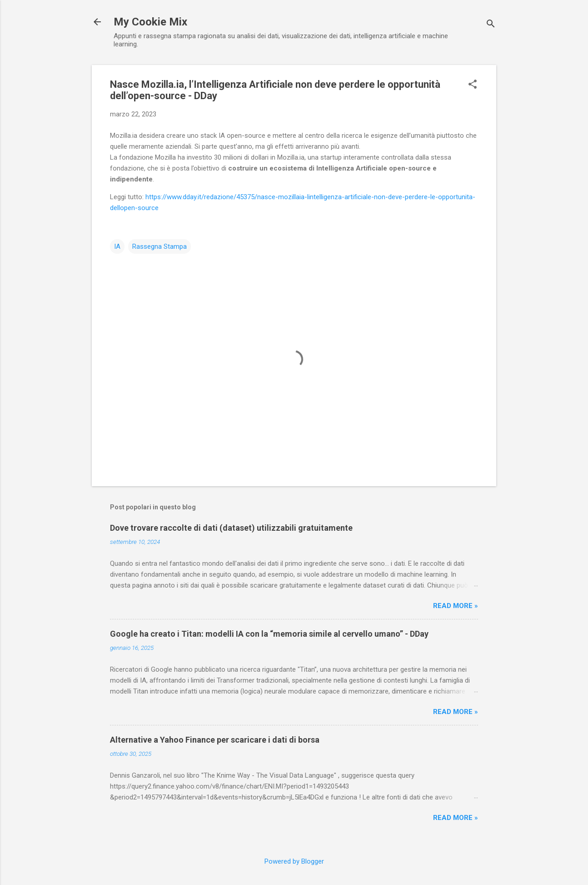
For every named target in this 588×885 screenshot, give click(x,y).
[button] (473, 85)
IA (117, 246)
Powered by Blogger (294, 861)
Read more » (456, 606)
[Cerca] (491, 25)
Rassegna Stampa (159, 246)
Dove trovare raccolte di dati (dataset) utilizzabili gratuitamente (231, 528)
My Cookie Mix (150, 22)
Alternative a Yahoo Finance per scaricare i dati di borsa (215, 740)
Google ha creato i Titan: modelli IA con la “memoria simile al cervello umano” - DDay (269, 634)
